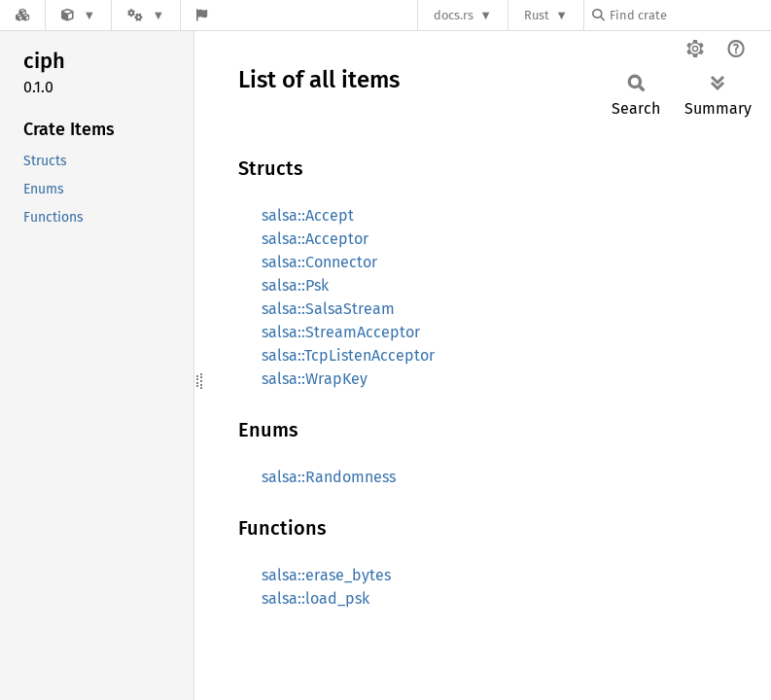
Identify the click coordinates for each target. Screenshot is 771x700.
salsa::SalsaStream (328, 309)
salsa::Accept (308, 215)
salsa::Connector (319, 262)
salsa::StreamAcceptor (341, 332)
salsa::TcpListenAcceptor (348, 355)
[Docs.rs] (22, 15)
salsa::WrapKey (315, 379)
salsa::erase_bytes (326, 575)
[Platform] (146, 15)
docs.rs (454, 15)
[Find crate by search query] (689, 15)
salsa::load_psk (315, 598)
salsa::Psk (295, 285)
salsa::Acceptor (315, 239)
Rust (537, 15)
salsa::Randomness (329, 477)
